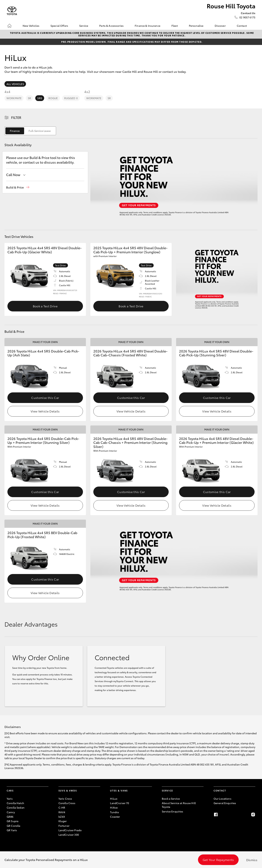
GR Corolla (13, 826)
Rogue (53, 98)
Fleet (175, 26)
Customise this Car (45, 398)
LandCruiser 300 (69, 835)
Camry (11, 812)
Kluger (63, 821)
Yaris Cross (65, 799)
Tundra (114, 812)
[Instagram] (253, 815)
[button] (18, 187)
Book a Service (171, 799)
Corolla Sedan (16, 807)
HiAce (114, 807)
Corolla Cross (67, 803)
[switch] (30, 131)
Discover (220, 26)
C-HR (62, 807)
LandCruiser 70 (119, 803)
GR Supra (13, 821)
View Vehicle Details (45, 411)
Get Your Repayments (218, 860)
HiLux (114, 799)
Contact (242, 26)
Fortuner (64, 826)
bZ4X (62, 817)
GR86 (10, 817)
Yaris (10, 799)
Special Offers (59, 26)
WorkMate (14, 98)
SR (29, 98)
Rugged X (71, 98)
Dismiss (252, 860)
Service (84, 26)
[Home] (9, 26)
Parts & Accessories (111, 26)
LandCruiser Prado (70, 830)
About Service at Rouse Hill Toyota (179, 805)
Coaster (115, 817)
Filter (16, 117)
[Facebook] (216, 815)
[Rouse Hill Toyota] (12, 11)
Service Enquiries (172, 811)
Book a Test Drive (45, 306)
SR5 (40, 98)
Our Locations (222, 799)
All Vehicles (15, 84)
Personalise (196, 26)
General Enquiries (225, 803)
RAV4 (62, 812)
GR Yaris (12, 830)
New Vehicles (31, 26)
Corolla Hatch (15, 803)
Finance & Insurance (148, 26)
